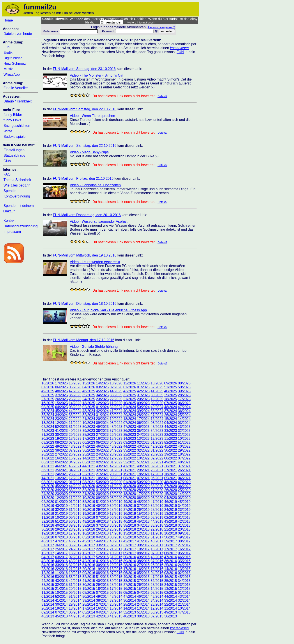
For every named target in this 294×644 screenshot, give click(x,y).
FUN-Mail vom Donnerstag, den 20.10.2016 (87, 215)
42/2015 (75, 581)
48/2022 (75, 446)
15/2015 (143, 589)
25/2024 (184, 415)
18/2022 (184, 454)
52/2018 (48, 521)
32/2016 (75, 565)
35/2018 (130, 525)
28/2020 (143, 490)
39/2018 (75, 525)
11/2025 (116, 403)
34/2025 (102, 395)
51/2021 (143, 462)
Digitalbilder (13, 58)
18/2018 (61, 533)
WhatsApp (12, 74)
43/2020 (89, 486)
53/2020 (102, 482)
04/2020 (171, 498)
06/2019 (116, 518)
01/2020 (61, 502)
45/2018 (143, 521)
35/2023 (143, 431)
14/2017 (61, 553)
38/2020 (157, 486)
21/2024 (89, 419)
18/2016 (116, 569)
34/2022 (116, 450)
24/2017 (75, 549)
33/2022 (130, 450)
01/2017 (89, 557)
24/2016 (184, 565)
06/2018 (75, 537)
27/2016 (143, 565)
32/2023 (184, 431)
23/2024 (61, 419)
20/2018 (184, 529)
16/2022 (61, 458)
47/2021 (48, 466)
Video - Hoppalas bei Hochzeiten (95, 185)
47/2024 (184, 407)
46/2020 (48, 486)
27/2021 (171, 470)
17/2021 (157, 474)
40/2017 (157, 541)
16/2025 (48, 403)
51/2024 (130, 407)
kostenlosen (179, 48)
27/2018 (89, 529)
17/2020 (143, 494)
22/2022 (130, 454)
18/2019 (102, 514)
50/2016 (130, 557)
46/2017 (75, 541)
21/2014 (184, 604)
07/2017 (157, 553)
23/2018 (143, 529)
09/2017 (130, 553)
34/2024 (61, 415)
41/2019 (89, 506)
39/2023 (89, 431)
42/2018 (184, 521)
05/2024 (157, 423)
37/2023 (116, 431)
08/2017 (143, 553)
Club (7, 161)
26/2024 (171, 415)
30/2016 (102, 565)
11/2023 (171, 439)
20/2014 (48, 608)
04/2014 (102, 612)
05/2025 (48, 407)
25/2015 (157, 585)
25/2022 (89, 454)
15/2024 (171, 419)
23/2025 (102, 399)
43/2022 (143, 446)
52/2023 (61, 427)
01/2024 (102, 407)
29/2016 (116, 565)
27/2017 (184, 545)
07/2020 (130, 498)
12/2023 (157, 439)
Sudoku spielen (15, 137)
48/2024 (171, 407)
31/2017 (130, 545)
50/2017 (171, 537)
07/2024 (130, 423)
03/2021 (48, 482)
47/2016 (171, 557)
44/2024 (75, 411)
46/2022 (102, 446)
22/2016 (61, 569)
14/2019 (157, 514)
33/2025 (116, 395)
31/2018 (184, 525)
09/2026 (171, 383)
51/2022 (184, 442)
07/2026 (48, 387)
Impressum (12, 232)
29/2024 (130, 415)
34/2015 (184, 581)
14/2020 (184, 494)
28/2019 (116, 510)
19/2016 (102, 569)
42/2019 (75, 506)
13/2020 (48, 498)
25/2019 (157, 510)
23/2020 (61, 494)
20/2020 (102, 494)
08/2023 (61, 442)
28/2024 (143, 415)
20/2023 (48, 439)
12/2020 (61, 498)
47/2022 (89, 446)
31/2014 (48, 604)
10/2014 (184, 608)
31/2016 (89, 565)
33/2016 (61, 565)
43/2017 (116, 541)
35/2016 (184, 561)
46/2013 (48, 616)
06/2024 (143, 423)
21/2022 (143, 454)
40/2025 (171, 391)
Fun (7, 47)
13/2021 (61, 478)
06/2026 (61, 387)
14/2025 (75, 403)
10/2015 (61, 593)
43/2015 (61, 581)
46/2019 (171, 502)
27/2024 (157, 415)
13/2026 (116, 383)
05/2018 (89, 537)
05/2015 (130, 593)
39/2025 (184, 391)
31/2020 (102, 490)
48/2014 (116, 596)
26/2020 (171, 490)
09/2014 (48, 612)
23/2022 (116, 454)
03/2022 (89, 462)
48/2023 (116, 427)
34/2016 (48, 565)
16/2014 (102, 608)
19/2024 (116, 419)
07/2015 (102, 593)
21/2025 (130, 399)
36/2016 (171, 561)
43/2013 (89, 616)
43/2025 (130, 391)
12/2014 (157, 608)
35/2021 (61, 470)
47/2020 (184, 482)
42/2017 (130, 541)
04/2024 (171, 423)
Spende (10, 191)
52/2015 (89, 577)
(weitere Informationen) (141, 23)
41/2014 (61, 600)
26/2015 (143, 585)
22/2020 (75, 494)
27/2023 (102, 435)
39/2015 (116, 581)
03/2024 (184, 423)
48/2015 (143, 577)
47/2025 (75, 391)
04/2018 (102, 537)
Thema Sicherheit (17, 180)
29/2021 (143, 470)
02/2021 (61, 482)
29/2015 (102, 585)
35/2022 (102, 450)
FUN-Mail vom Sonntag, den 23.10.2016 (84, 69)
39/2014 (89, 600)
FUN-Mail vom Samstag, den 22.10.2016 (85, 109)
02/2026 (116, 387)
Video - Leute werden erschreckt (95, 262)
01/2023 (157, 442)
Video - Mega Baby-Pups (89, 152)
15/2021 (184, 474)
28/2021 (157, 470)
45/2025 (102, 391)
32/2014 (184, 600)
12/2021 (75, 478)
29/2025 (171, 395)
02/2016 (184, 573)
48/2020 (171, 482)
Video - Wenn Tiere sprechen (93, 116)
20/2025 (143, 399)
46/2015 (171, 577)
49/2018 (89, 521)
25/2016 (171, 565)
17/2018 (75, 533)
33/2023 (171, 431)
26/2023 (116, 435)
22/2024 (75, 419)
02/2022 (102, 462)
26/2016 (157, 565)
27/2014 (102, 604)
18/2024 (130, 419)
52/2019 (89, 502)
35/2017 (75, 545)
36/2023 (130, 431)
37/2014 (116, 600)
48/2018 (102, 521)
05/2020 (157, 498)
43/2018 (171, 521)
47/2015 (157, 577)
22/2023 (171, 435)
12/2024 (61, 423)
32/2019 (61, 510)
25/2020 (184, 490)
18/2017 (157, 549)
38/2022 (61, 450)
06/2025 (184, 403)
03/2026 (102, 387)
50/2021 (157, 462)
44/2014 (171, 596)
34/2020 (61, 490)
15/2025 (61, 403)
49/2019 (130, 502)
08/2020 (116, 498)
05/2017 (184, 553)
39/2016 (130, 561)
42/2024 (102, 411)
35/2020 (48, 490)
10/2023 (184, 439)
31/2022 (157, 450)
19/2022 (171, 454)
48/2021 (184, 462)
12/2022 (116, 458)
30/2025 (157, 395)
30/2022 (171, 450)
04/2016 (157, 573)
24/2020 (48, 494)
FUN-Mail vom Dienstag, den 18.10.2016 (85, 304)
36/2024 (184, 411)
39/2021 (157, 466)
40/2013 (130, 616)
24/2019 (171, 510)
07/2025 (171, 403)
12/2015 (184, 589)
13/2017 (75, 553)
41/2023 (61, 431)
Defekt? (162, 96)
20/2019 (75, 514)
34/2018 (143, 525)
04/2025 (61, 407)
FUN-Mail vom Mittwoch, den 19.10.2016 (85, 255)
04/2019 (143, 518)
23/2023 (157, 435)
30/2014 (61, 604)
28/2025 (184, 395)
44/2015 (48, 581)
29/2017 (157, 545)
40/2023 (75, 431)
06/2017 (171, 553)
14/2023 (130, 439)
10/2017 (116, 553)
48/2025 (61, 391)
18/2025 (171, 399)
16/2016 (143, 569)
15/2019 (143, 514)
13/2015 (171, 589)
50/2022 (48, 446)
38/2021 (171, 466)
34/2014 (157, 600)
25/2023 (130, 435)
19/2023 (61, 439)
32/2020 (89, 490)
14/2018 (116, 533)
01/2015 (184, 593)
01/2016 (48, 577)
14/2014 (130, 608)
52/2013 (130, 612)
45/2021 (75, 466)
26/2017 (48, 549)
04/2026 (89, 387)
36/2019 (157, 506)
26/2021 (184, 470)
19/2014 (61, 608)
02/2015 (171, 593)
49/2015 (130, 577)
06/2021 (157, 478)
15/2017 (48, 553)
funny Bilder (13, 115)
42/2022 (157, 446)
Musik (8, 69)
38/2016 (143, 561)
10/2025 (130, 403)
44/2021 (89, 466)
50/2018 (75, 521)
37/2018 (102, 525)
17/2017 (171, 549)
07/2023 (75, 442)
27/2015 (130, 585)
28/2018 (75, 529)
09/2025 (143, 403)
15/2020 (171, 494)
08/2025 (157, 403)
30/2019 (89, 510)
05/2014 (89, 612)
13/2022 (102, 458)
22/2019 (48, 514)
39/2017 (171, 541)
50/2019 (116, 502)
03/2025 (75, 407)
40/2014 (75, 600)
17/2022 (48, 458)
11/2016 (61, 573)
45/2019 (184, 502)
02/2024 (48, 427)
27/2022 (61, 454)
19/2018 (48, 533)
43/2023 (184, 427)
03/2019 (157, 518)
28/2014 (89, 604)
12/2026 (130, 383)
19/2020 (116, 494)
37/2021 (184, 466)
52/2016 (102, 557)
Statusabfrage (14, 155)
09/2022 (157, 458)
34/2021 (75, 470)
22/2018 (157, 529)
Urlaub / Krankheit (18, 101)
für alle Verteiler (16, 88)
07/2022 (184, 458)
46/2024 (48, 411)
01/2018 (184, 518)
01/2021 (75, 482)
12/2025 (102, 403)
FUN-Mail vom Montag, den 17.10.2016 (83, 340)
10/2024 (89, 423)
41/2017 (143, 541)
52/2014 (61, 596)
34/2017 (89, 545)
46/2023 (143, 427)
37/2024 (171, 411)
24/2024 (48, 419)
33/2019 (48, 510)
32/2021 (102, 470)
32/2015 (61, 585)
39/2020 (143, 486)
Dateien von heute (18, 34)
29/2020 (130, 490)
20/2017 (130, 549)
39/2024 (143, 411)
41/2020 (116, 486)
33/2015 (48, 585)
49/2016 (143, 557)
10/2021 (102, 478)
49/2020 (157, 482)
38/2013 (143, 616)
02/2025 (89, 407)
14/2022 (89, 458)
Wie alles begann (17, 185)
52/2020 (116, 482)
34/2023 (157, 431)
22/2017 (102, 549)
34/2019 (184, 506)
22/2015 (48, 589)
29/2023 (75, 435)
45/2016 (48, 561)
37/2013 (157, 616)
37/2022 (75, 450)
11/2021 (89, 478)
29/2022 (184, 450)
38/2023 (102, 431)
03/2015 (157, 593)
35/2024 (48, 415)
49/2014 (102, 596)
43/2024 (89, 411)
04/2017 (48, 557)
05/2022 (61, 462)
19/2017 (143, 549)
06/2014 (75, 612)
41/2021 (130, 466)
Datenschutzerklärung (21, 226)
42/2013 (102, 616)
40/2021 (143, 466)
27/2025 (48, 399)
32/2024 (89, 415)
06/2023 (89, 442)
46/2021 (61, 466)
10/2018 (171, 533)
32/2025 (130, 395)
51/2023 (75, 427)
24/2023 (143, 435)
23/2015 (184, 585)
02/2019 (171, 518)
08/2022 (171, 458)
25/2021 (48, 474)
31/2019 (75, 510)
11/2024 (75, 423)
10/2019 (61, 518)
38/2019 (130, 506)
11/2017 (102, 553)
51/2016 (116, 557)
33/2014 (171, 600)
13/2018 (130, 533)
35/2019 (171, 506)
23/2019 (184, 510)
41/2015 (89, 581)
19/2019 (89, 514)
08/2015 (89, 593)
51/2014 (75, 596)
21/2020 (89, 494)
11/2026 (143, 383)
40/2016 (116, 561)
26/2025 (61, 399)
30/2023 (61, 435)
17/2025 (184, 399)
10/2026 (157, 383)
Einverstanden (111, 22)
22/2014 (171, 604)
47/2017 (61, 541)
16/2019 (130, 514)
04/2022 (75, 462)
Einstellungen (14, 150)
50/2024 (143, 407)
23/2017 (89, 549)
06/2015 (116, 593)
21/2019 (61, 514)
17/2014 (89, 608)
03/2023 (130, 442)
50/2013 (157, 612)
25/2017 (61, 549)
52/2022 (171, 442)
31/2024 (102, 415)
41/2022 (171, 446)
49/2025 (48, 391)
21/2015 (61, 589)
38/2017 (184, 541)
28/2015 (116, 585)
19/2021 (130, 474)
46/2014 (143, 596)
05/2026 (75, 387)
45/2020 (61, 486)
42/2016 (89, 561)
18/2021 (143, 474)
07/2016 (116, 573)
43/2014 (184, 596)
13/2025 (89, 403)
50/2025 (184, 387)
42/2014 (48, 600)
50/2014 (89, 596)
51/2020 (130, 482)
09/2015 (75, 593)
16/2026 (75, 383)
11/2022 (130, 458)
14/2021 (48, 478)
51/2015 (102, 577)
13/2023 (143, 439)
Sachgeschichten (17, 126)
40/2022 (184, 446)
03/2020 (184, 498)
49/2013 (171, 612)
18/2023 (75, 439)
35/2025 (89, 395)
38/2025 (48, 395)
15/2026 (89, 383)
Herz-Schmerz (15, 64)
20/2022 (157, 454)
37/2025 (61, 395)
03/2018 (116, 537)
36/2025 (75, 395)
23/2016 (48, 569)
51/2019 (102, 502)
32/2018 (171, 525)
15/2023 (116, 439)
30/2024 (116, 415)
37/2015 (143, 581)
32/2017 (116, 545)
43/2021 (102, 466)
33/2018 (157, 525)
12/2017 (89, 553)
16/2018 (89, 533)
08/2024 (116, 423)
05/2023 (102, 442)
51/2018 (61, 521)
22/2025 (116, 399)
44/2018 (157, 521)
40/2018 (61, 525)
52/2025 (157, 387)
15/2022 (75, 458)
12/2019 (184, 514)
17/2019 (116, 514)
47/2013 (184, 612)
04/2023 (116, 442)
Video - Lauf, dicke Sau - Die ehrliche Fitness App (108, 310)
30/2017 (143, 545)
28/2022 (48, 454)
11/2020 (75, 498)
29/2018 (61, 529)
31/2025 (143, 395)
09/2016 (89, 573)
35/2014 (143, 600)
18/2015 (102, 589)
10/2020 (89, 498)
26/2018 (102, 529)
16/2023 (102, 439)
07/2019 (102, 518)
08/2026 (184, 383)
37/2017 (48, 545)
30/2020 (116, 490)
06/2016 (130, 573)
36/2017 (61, 545)
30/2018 (48, 529)
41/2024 (116, 411)
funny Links (12, 120)
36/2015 (157, 581)
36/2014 (130, 600)
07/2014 (61, 612)
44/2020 (75, 486)
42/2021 (116, 466)
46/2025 (89, 391)
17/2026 (61, 383)
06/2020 (143, 498)
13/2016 (184, 569)
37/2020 (171, 486)
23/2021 (75, 474)
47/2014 (130, 596)
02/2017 (75, 557)
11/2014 (171, 608)
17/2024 (143, 419)
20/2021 (116, 474)
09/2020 (102, 498)
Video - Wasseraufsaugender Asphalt (99, 222)
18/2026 (48, 383)
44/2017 (102, 541)
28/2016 (130, 565)
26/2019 (143, 510)
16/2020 (157, 494)
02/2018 (130, 537)
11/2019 (48, 518)
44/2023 (171, 427)
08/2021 (130, 478)
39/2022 (48, 450)
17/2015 (116, 589)
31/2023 (48, 435)
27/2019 (130, 510)
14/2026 (102, 383)
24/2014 (143, 604)
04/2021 (184, 478)
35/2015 (171, 581)
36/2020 (184, 486)
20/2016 (89, 569)
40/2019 (102, 506)
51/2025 (171, 387)
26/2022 (75, 454)
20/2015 (75, 589)
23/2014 (157, 604)
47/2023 (130, 427)
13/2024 (48, 423)
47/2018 (116, 521)
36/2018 (116, 525)
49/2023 (102, 427)
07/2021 (143, 478)
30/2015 (89, 585)
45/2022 (116, 446)
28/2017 (171, 545)
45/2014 (157, 596)
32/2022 (143, 450)
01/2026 (130, 387)
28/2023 (89, 435)
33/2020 (75, 490)
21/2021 (102, 474)
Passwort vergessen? (161, 27)
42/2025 (143, 391)
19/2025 (157, 399)
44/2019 (48, 506)
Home (8, 20)
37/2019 (143, 506)
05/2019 (130, 518)
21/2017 (116, 549)
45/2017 (89, 541)
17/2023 (89, 439)
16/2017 (184, 549)
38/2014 (102, 600)
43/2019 (61, 506)
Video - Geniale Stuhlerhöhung (94, 347)
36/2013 (171, 616)
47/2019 (157, 502)
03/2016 (171, 573)
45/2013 (61, 616)
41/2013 (116, 616)
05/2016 (143, 573)
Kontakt (9, 221)
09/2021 (116, 478)
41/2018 (48, 525)
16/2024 (157, 419)
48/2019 (143, 502)
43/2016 (75, 561)
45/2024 (61, 411)
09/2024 (102, 423)
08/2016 (102, 573)
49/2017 (184, 537)
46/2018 (130, 521)
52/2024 (116, 407)
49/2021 (171, 462)
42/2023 (48, 431)
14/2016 (171, 569)
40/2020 (130, 486)
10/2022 (143, 458)
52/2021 (130, 462)
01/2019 (75, 502)
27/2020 (157, 490)
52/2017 (143, 537)
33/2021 (89, 470)
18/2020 (130, 494)
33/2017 (102, 545)
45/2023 (157, 427)
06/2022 (48, 462)
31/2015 (75, 585)
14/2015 (157, 589)
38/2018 (89, 525)
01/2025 (143, 387)
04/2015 (143, 593)
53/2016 (61, 577)
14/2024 (184, 419)
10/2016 (75, 573)
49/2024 (157, 407)
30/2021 (130, 470)
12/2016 (48, 573)
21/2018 (171, 529)
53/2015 (75, 577)
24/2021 (61, 474)
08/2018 (48, 537)
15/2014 (116, 608)
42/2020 (102, 486)
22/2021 (89, 474)
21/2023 (184, 435)
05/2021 (171, 478)
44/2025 (116, 391)
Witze (8, 131)
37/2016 (157, 561)
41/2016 (102, 561)
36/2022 (89, 450)
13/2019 (171, 514)
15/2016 (157, 569)
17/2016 (130, 569)
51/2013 (143, 612)
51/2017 (157, 537)
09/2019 (75, 518)
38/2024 (157, 411)
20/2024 (102, 419)
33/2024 (75, 415)
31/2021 (116, 470)
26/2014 (116, 604)
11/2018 (157, 533)
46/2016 (184, 557)
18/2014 (75, 608)
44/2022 (130, 446)
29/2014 (75, 604)
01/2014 (48, 596)
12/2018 (143, 533)
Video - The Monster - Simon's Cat (97, 75)
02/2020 (48, 502)
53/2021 (89, 482)
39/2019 (116, 506)
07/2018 (61, 537)
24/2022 (102, 454)
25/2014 (130, 604)
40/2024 (130, 411)
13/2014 (143, 608)
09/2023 (48, 442)
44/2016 (61, 561)
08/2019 (89, 518)
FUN (180, 52)
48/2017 (48, 541)
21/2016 (75, 569)
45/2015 (184, 577)
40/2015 (102, 581)
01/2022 (116, 462)
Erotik (8, 53)
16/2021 (171, 474)
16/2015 (130, 589)
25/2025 (75, 399)
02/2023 (143, 442)
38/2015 (130, 581)
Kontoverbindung (17, 196)
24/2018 (130, 529)
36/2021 (48, 470)
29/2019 (102, 510)
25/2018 (116, 529)
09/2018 (184, 533)
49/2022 (61, 446)
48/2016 (157, 557)
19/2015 (89, 589)
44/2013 (75, 616)
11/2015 (48, 593)
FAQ (7, 174)
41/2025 (157, 391)
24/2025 (89, 399)
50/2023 (89, 427)
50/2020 (143, 482)
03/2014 (116, 612)
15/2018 (102, 533)
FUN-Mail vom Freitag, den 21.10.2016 (83, 178)
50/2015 (116, 577)
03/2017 (61, 557)
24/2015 (171, 585)
